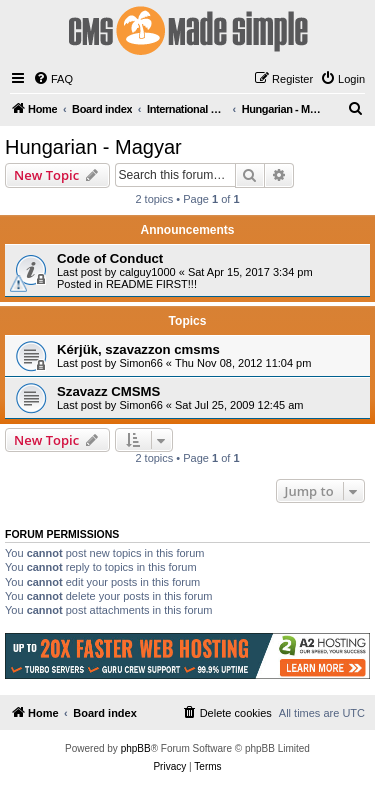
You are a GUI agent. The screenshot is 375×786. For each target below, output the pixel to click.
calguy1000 (147, 272)
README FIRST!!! (151, 284)
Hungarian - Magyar (93, 147)
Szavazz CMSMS (108, 391)
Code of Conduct (110, 258)
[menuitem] (53, 79)
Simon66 (140, 363)
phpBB (136, 748)
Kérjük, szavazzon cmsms (138, 349)
